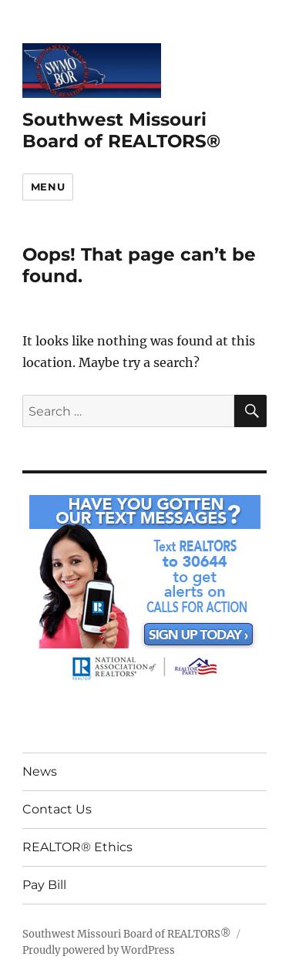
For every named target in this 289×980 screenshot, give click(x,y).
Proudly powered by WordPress (99, 950)
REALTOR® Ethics (77, 847)
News (40, 771)
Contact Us (57, 809)
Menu (48, 187)
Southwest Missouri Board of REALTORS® (121, 130)
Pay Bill (44, 885)
